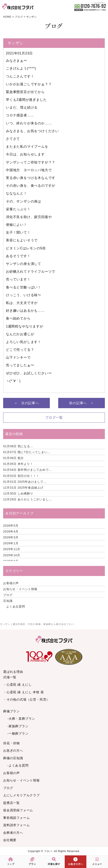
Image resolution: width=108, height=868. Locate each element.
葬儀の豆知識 (13, 758)
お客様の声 (11, 583)
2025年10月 (12, 555)
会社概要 (10, 840)
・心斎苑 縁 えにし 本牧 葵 (24, 692)
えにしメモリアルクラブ (21, 795)
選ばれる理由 (13, 672)
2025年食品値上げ (23, 488)
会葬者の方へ (13, 833)
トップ (11, 861)
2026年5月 (11, 526)
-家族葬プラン (18, 726)
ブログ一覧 (54, 418)
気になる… (18, 446)
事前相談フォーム (16, 818)
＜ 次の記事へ (26, 403)
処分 (13, 458)
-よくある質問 (18, 765)
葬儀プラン (11, 711)
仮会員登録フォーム (18, 810)
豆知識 (8, 601)
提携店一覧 (11, 803)
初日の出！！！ (21, 476)
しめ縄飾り (18, 493)
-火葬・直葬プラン (21, 719)
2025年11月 (12, 549)
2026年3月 (11, 537)
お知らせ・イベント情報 (20, 589)
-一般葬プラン (18, 733)
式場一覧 (10, 677)
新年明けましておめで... (27, 470)
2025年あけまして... (25, 482)
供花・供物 (11, 743)
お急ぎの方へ (13, 750)
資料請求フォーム (16, 825)
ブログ (8, 595)
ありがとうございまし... (27, 499)
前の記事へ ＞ (82, 403)
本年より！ (18, 464)
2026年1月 (11, 543)
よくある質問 (16, 606)
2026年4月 (11, 531)
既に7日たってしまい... (27, 452)
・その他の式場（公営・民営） (26, 699)
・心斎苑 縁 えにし (17, 685)
